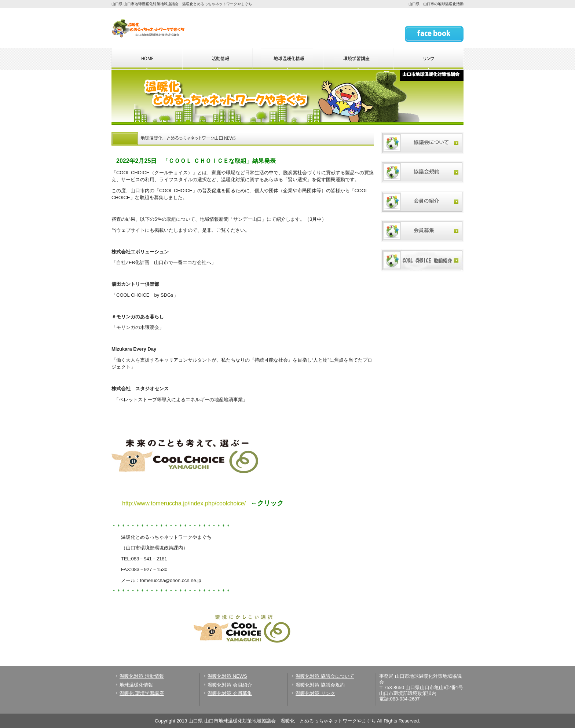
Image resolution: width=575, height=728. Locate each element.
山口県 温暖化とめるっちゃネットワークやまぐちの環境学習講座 (358, 59)
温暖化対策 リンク (315, 693)
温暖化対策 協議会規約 (320, 685)
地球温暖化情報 (136, 685)
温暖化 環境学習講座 (142, 693)
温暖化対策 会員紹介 (230, 685)
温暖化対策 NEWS (227, 676)
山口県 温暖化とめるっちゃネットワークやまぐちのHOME (147, 59)
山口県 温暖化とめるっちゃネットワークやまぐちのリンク (428, 59)
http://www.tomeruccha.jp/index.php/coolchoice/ (184, 503)
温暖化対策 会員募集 (230, 693)
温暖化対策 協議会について (325, 676)
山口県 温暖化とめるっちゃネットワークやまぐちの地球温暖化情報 (287, 59)
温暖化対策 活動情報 (142, 676)
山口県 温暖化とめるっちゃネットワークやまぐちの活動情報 (217, 59)
